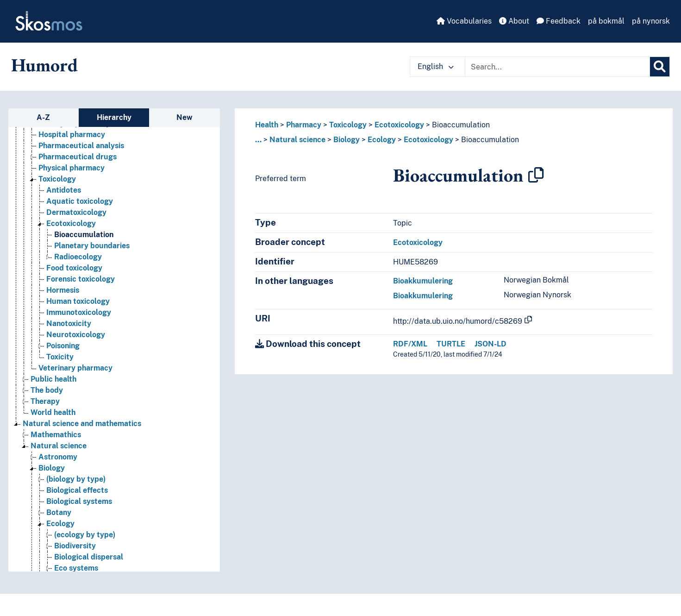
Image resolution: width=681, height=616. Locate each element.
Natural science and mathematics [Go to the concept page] (82, 424)
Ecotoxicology (399, 125)
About (514, 21)
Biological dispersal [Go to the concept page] (89, 557)
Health (267, 125)
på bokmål (606, 21)
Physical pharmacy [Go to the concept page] (72, 168)
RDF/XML (410, 344)
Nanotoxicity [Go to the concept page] (69, 324)
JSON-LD (490, 344)
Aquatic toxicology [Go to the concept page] (80, 201)
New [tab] (184, 117)
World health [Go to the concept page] (53, 412)
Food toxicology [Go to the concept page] (74, 268)
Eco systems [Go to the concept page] (76, 568)
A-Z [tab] (43, 117)
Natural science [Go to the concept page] (59, 446)
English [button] (436, 66)
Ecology (382, 140)
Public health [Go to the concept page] (53, 379)
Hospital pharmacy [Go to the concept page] (72, 135)
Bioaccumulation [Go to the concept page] (84, 235)
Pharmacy (304, 125)
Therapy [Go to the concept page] (45, 401)
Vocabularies (464, 21)
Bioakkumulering (423, 281)
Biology (347, 140)
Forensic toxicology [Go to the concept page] (81, 279)
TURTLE (451, 344)
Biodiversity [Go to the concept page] (75, 546)
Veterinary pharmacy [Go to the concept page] (75, 368)
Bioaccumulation (461, 125)
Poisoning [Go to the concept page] (63, 346)
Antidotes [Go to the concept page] (64, 190)
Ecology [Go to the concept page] (60, 524)
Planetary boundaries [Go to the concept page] (92, 246)
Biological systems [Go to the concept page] (79, 501)
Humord (44, 65)
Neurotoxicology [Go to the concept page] (76, 335)
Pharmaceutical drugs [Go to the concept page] (78, 157)
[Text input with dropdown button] (557, 67)
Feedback (559, 21)
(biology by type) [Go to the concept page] (76, 479)
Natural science (297, 140)
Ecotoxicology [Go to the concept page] (71, 223)
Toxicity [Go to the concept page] (60, 357)
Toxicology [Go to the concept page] (57, 179)
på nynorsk (651, 21)
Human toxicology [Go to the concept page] (78, 301)
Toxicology (348, 125)
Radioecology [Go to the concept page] (78, 257)
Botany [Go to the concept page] (59, 512)
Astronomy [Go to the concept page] (58, 457)
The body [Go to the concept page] (47, 390)
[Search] (660, 67)
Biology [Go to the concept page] (52, 468)
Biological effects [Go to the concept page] (77, 490)
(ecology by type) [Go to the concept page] (85, 535)
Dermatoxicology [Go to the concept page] (76, 212)
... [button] (258, 140)
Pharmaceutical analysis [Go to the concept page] (81, 146)
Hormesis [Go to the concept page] (63, 290)
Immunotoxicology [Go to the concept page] (79, 312)
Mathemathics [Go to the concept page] (56, 435)
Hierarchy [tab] (114, 117)
